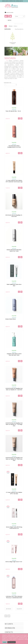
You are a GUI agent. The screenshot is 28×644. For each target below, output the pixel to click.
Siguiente (19, 609)
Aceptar (5, 642)
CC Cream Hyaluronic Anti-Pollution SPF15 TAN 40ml (14, 493)
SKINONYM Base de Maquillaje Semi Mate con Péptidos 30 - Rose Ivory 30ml (14, 459)
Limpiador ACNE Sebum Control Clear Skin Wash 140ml (14, 354)
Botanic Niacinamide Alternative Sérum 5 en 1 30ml (14, 250)
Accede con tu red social (18, 24)
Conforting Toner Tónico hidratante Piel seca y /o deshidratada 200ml (14, 597)
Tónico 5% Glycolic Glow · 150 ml (13, 111)
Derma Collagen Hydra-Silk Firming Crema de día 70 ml (14, 528)
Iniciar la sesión (10, 12)
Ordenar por (7, 83)
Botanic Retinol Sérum (11, 319)
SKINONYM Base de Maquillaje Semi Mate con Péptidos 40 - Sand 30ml (14, 389)
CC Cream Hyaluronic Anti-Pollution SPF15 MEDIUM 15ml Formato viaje (14, 181)
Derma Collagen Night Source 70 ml (14, 562)
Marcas (11, 26)
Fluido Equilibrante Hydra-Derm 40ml (14, 285)
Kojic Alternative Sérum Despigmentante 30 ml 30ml (14, 146)
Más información (12, 642)
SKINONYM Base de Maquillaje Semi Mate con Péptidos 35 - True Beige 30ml (14, 424)
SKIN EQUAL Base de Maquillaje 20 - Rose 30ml (14, 216)
